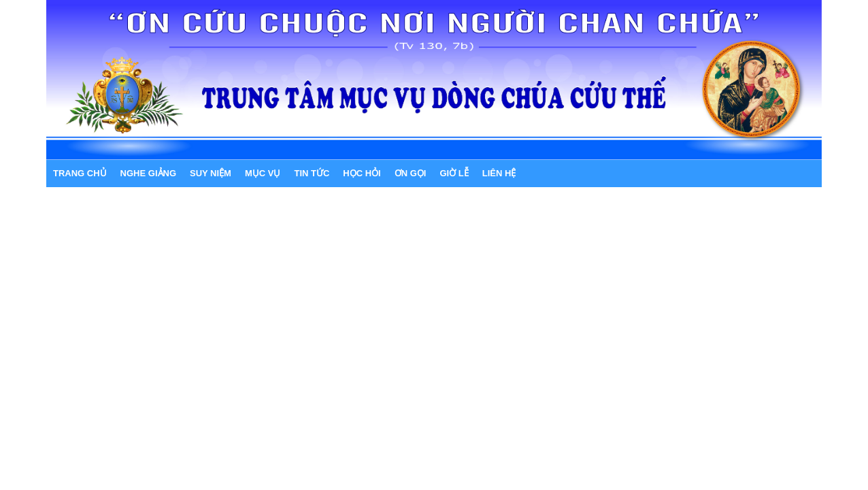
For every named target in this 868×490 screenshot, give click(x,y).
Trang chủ (80, 173)
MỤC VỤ (263, 173)
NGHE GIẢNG (148, 173)
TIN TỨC (312, 173)
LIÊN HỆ (499, 173)
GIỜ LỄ (454, 173)
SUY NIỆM (211, 173)
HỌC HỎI (362, 173)
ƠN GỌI (411, 173)
